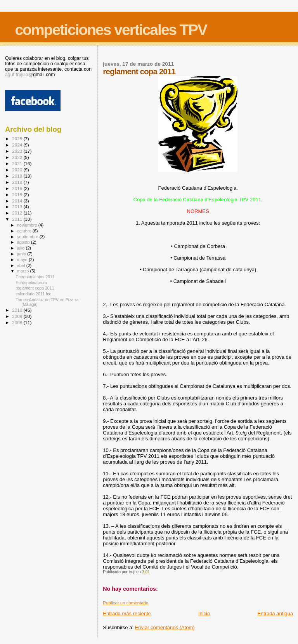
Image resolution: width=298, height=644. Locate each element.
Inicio (204, 613)
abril (22, 265)
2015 (18, 195)
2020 (18, 170)
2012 (18, 213)
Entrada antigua (275, 613)
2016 (18, 188)
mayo (23, 260)
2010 (18, 310)
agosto (24, 242)
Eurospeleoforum (31, 283)
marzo (24, 271)
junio (22, 254)
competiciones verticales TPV (111, 30)
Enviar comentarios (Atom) (165, 627)
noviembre (28, 225)
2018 (18, 182)
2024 (18, 145)
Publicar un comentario (126, 603)
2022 (18, 157)
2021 (18, 163)
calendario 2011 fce (33, 294)
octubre (25, 231)
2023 (18, 151)
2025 (18, 139)
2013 (18, 207)
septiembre (28, 237)
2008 (18, 322)
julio (22, 248)
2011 (18, 219)
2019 (18, 176)
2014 (18, 201)
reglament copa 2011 (35, 288)
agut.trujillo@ (19, 75)
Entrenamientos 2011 (35, 277)
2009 (18, 316)
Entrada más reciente (127, 613)
